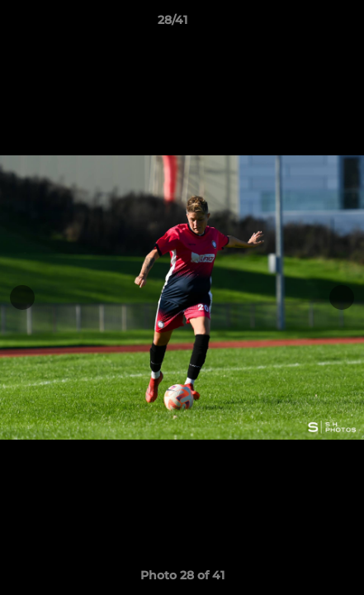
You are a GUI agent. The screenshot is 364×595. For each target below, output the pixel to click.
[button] (305, 24)
